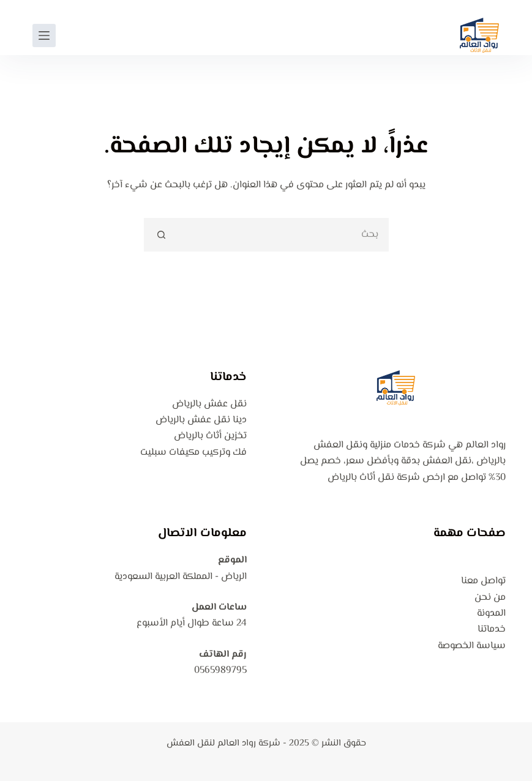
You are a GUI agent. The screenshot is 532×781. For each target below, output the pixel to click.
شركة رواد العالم (249, 743)
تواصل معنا (483, 581)
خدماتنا (492, 630)
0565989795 (220, 671)
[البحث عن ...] (283, 235)
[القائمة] (44, 35)
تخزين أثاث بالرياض (210, 436)
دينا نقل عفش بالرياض (201, 420)
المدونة (491, 614)
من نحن (490, 598)
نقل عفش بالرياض (209, 404)
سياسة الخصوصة (472, 646)
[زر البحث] (161, 235)
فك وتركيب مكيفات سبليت (193, 453)
